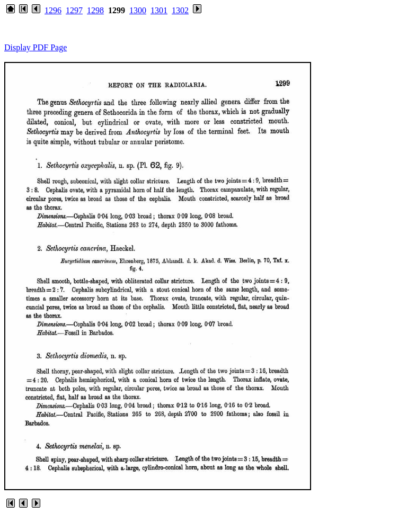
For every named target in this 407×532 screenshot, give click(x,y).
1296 (53, 10)
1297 (74, 10)
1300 (138, 10)
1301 (159, 10)
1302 (180, 10)
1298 (95, 10)
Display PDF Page (36, 47)
